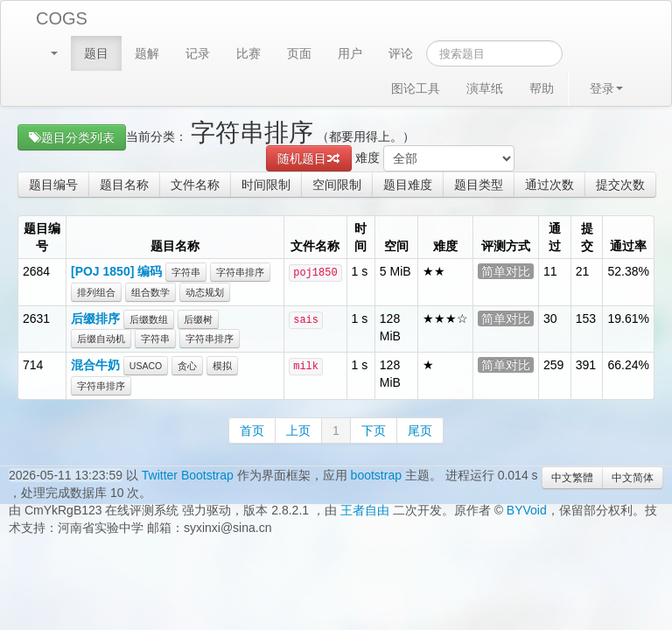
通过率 (628, 246)
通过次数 (549, 185)
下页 (374, 430)
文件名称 (195, 185)
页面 (299, 53)
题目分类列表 (72, 137)
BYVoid (527, 510)
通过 (555, 237)
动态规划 (205, 292)
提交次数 (620, 185)
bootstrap (376, 475)
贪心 (187, 366)
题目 (96, 53)
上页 (298, 430)
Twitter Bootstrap (188, 475)
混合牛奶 (95, 365)
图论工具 (416, 88)
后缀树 (198, 319)
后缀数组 (149, 319)
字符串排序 (240, 272)
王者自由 (365, 510)
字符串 (186, 272)
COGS (62, 18)
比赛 (248, 53)
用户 (350, 53)
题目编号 (53, 185)
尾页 (420, 430)
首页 (252, 430)
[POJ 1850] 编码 (116, 271)
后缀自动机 (101, 339)
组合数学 (150, 292)
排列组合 (96, 292)
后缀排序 (95, 318)
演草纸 (485, 88)
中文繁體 (572, 478)
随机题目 (309, 158)
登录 (606, 88)
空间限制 (337, 185)
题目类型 (479, 185)
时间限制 (266, 185)
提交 (587, 237)
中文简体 (633, 478)
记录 (198, 53)
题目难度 (408, 185)
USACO (146, 366)
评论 (401, 53)
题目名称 (124, 185)
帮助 (542, 88)
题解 (147, 53)
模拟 (222, 366)
